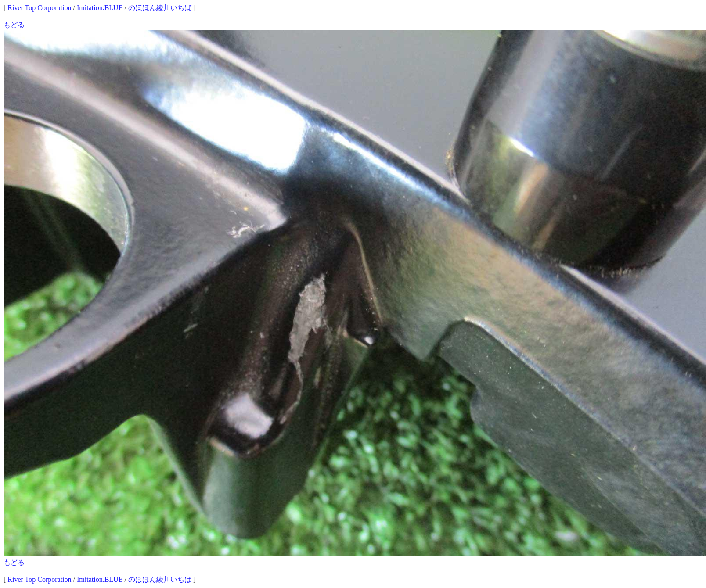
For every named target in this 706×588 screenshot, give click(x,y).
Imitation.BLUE (100, 8)
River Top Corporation (39, 8)
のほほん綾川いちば (160, 8)
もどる (14, 25)
